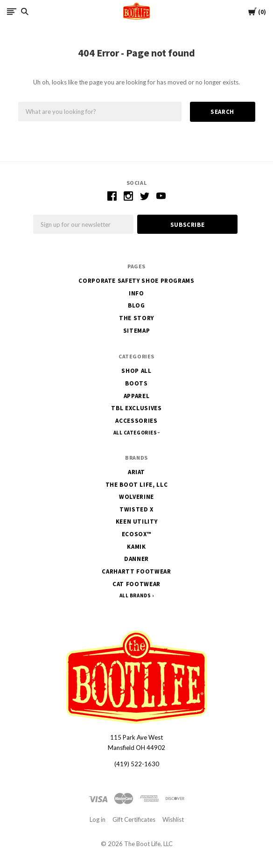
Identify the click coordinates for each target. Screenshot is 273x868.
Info (136, 293)
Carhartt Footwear (136, 571)
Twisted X (136, 509)
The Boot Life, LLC (137, 485)
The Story (136, 318)
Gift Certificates (134, 819)
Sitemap (137, 331)
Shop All (136, 371)
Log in (98, 819)
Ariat (136, 472)
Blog (136, 305)
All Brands (135, 595)
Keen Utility (137, 521)
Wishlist (173, 819)
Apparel (137, 396)
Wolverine (136, 497)
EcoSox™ (137, 534)
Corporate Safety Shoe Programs (136, 281)
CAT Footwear (136, 584)
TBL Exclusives (136, 408)
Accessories (136, 421)
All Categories (136, 433)
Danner (136, 559)
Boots (136, 383)
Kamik (136, 547)
